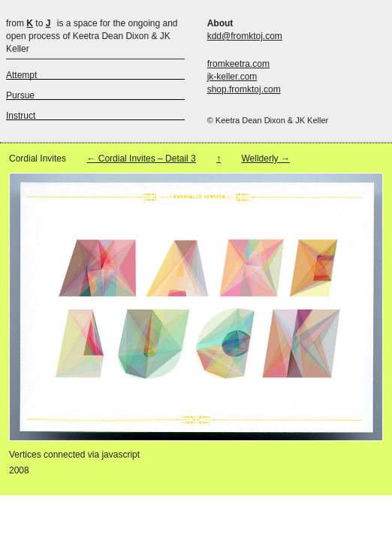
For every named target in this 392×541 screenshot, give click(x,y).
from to (28, 23)
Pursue (20, 95)
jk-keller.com (232, 77)
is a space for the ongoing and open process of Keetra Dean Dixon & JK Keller (92, 36)
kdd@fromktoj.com (245, 36)
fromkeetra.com (238, 64)
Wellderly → (265, 159)
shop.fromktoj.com (244, 89)
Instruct (21, 116)
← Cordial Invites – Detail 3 (141, 159)
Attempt (21, 75)
